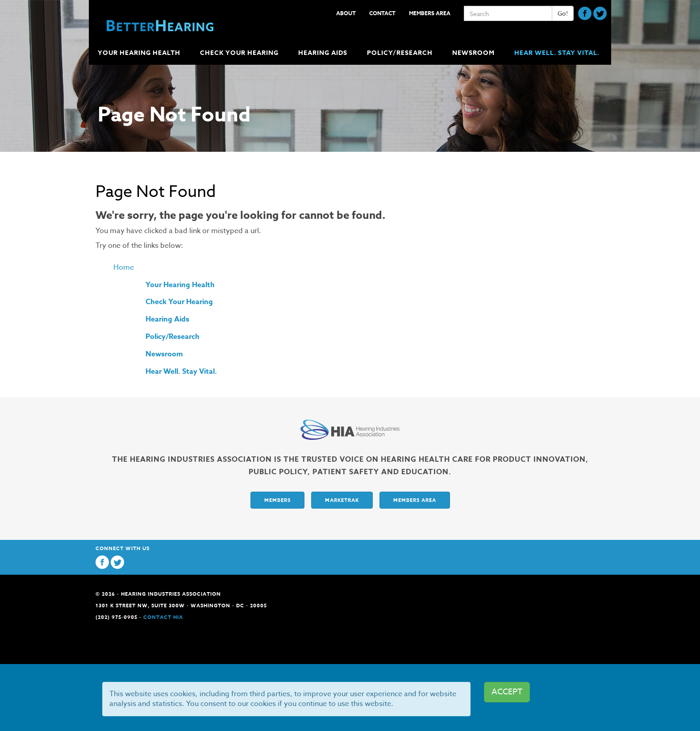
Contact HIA (163, 617)
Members (277, 500)
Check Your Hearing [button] (240, 53)
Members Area (430, 13)
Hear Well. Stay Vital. (557, 53)
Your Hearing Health (180, 285)
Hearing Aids (167, 319)
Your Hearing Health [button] (140, 53)
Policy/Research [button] (401, 53)
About (346, 13)
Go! (563, 13)
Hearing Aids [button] (324, 53)
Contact (382, 13)
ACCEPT (507, 692)
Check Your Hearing (179, 302)
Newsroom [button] (474, 53)
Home (124, 267)
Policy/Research (173, 337)
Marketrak (342, 500)
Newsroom (164, 354)
